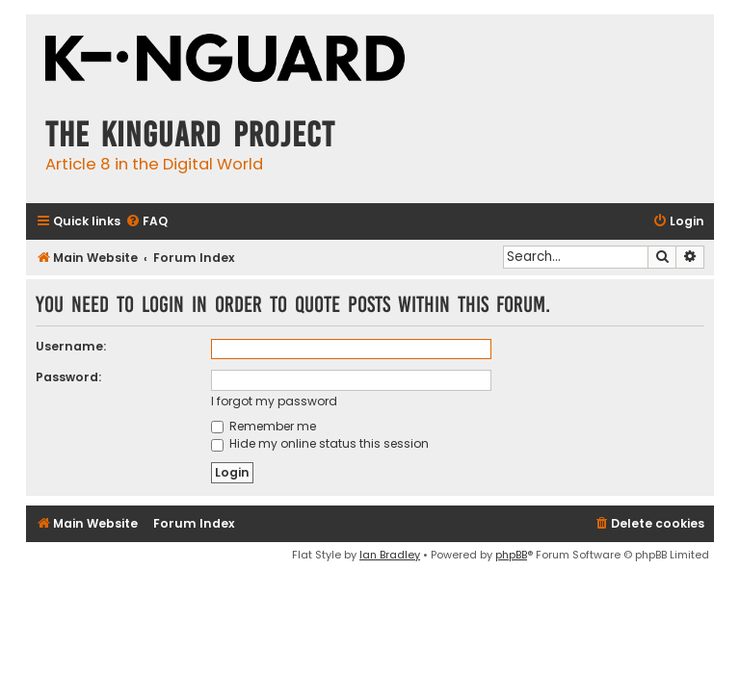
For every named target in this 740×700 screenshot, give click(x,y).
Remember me (264, 426)
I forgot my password (274, 401)
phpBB (511, 555)
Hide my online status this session (320, 443)
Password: (68, 377)
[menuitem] (146, 222)
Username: (71, 346)
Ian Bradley (390, 555)
